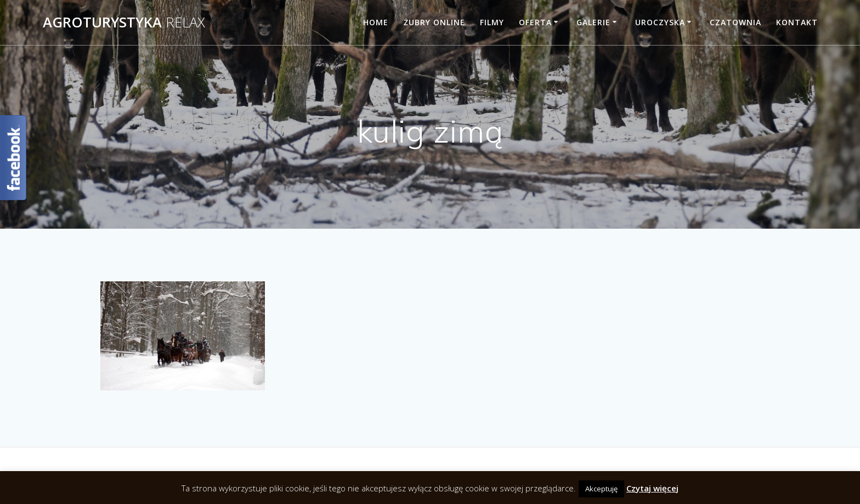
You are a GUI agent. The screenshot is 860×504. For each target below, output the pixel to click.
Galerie (593, 22)
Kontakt (797, 22)
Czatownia (735, 22)
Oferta (535, 22)
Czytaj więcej (652, 488)
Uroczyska (660, 22)
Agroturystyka (124, 22)
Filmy (492, 22)
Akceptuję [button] (601, 489)
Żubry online (434, 22)
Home (376, 22)
